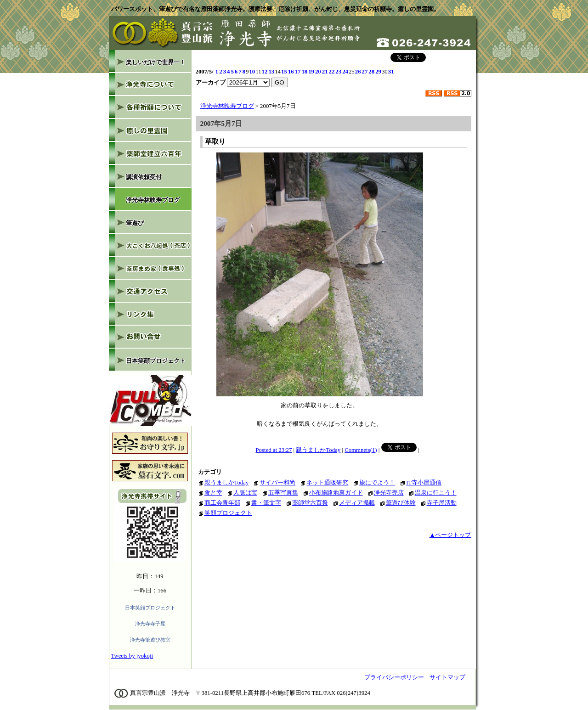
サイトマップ (447, 677)
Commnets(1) (361, 450)
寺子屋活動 (442, 503)
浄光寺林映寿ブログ (227, 106)
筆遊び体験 (401, 503)
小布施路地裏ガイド (336, 493)
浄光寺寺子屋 (150, 624)
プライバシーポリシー (394, 677)
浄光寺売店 (389, 493)
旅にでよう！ (377, 483)
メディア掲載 (357, 503)
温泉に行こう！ (436, 493)
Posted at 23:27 (274, 450)
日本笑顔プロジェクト (150, 608)
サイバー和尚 (277, 483)
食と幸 (213, 493)
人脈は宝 (245, 493)
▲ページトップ (450, 535)
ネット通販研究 (327, 483)
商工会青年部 (222, 503)
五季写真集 (283, 493)
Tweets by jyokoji (132, 656)
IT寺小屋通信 (424, 483)
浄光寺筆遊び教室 (150, 640)
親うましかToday (318, 450)
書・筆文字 (266, 503)
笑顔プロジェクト (228, 513)
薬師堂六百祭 (310, 503)
